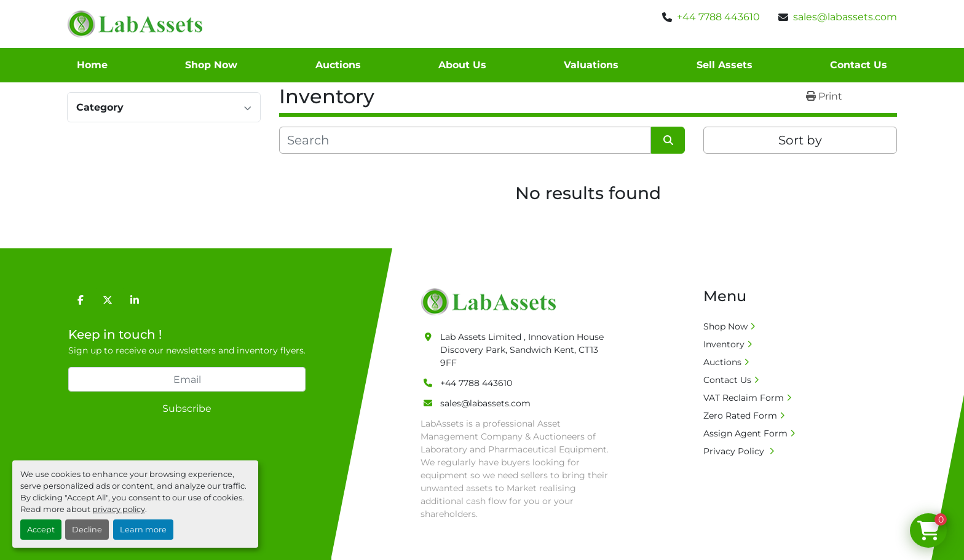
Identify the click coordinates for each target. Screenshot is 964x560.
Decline (87, 530)
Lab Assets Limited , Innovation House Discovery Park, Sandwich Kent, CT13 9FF (522, 350)
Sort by (800, 140)
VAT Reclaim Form (744, 398)
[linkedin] (135, 300)
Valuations (591, 65)
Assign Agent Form (745, 433)
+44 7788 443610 (718, 17)
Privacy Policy (735, 451)
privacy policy (119, 509)
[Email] (187, 379)
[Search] (465, 140)
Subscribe (187, 408)
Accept (41, 530)
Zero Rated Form (740, 416)
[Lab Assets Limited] (492, 301)
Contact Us (859, 65)
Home (92, 65)
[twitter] (108, 300)
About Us (462, 65)
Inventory (724, 344)
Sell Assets (725, 65)
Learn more (143, 530)
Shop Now (211, 65)
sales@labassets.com (845, 17)
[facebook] (81, 300)
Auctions (338, 65)
